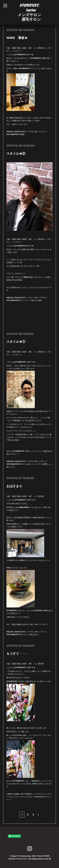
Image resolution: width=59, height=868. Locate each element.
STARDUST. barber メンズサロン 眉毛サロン (29, 12)
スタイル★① (16, 342)
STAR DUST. (22, 859)
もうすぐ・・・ (17, 654)
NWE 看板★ (17, 38)
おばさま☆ (14, 486)
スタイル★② (16, 154)
